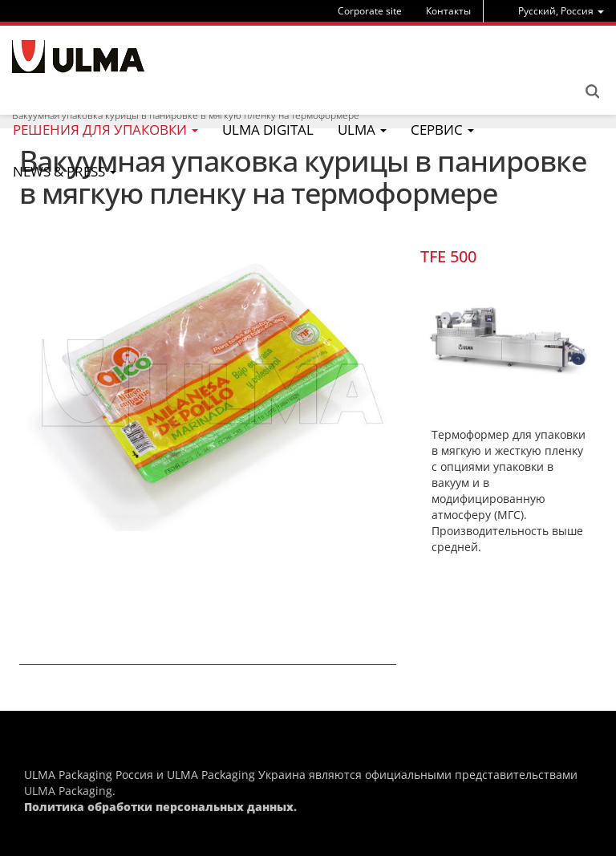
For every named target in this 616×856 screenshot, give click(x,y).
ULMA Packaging (68, 791)
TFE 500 (448, 256)
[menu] (561, 11)
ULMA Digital (268, 130)
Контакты (448, 11)
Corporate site (370, 11)
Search (592, 91)
